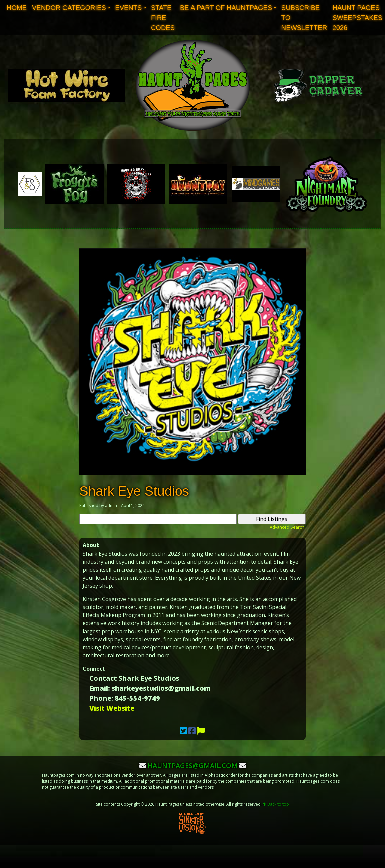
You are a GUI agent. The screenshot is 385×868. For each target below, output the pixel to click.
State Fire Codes (163, 18)
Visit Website (112, 708)
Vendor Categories (69, 8)
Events (128, 8)
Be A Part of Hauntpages (226, 8)
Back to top (276, 804)
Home (17, 8)
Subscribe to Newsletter (304, 18)
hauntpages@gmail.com (193, 765)
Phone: (101, 698)
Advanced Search (287, 527)
